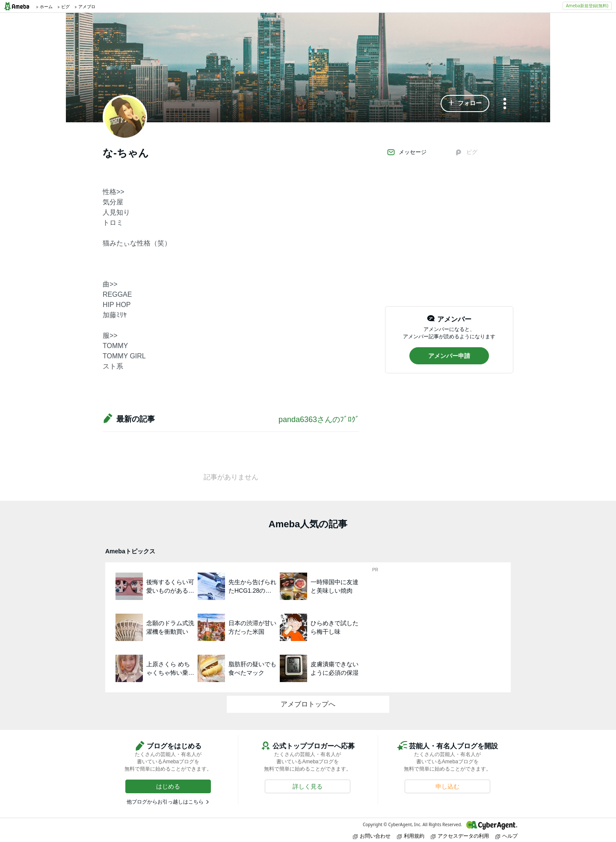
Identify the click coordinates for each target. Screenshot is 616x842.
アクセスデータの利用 (460, 836)
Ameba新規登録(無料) (587, 6)
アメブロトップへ (308, 704)
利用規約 (411, 836)
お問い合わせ (372, 836)
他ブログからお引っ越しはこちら (165, 802)
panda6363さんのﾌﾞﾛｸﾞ (319, 420)
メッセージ (407, 152)
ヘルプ (506, 836)
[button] (465, 103)
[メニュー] (505, 104)
